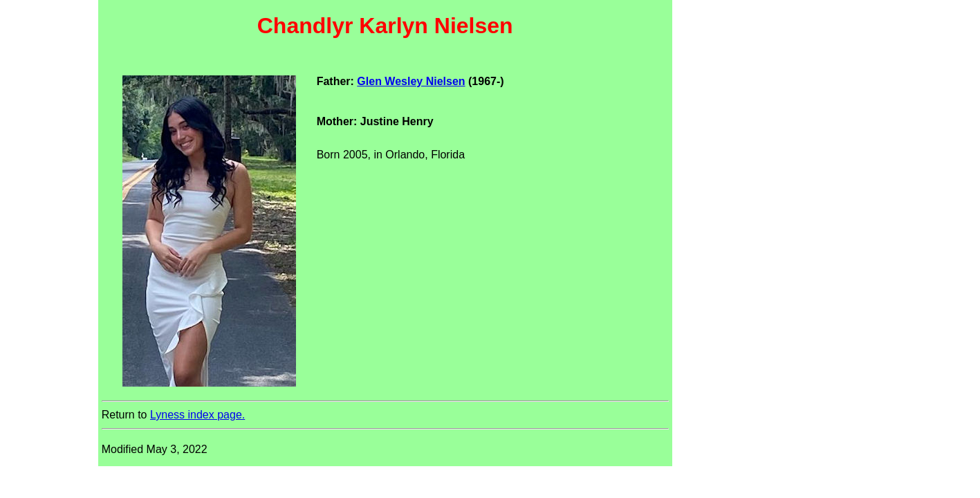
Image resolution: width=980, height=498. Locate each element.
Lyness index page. (197, 415)
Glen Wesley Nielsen (411, 81)
